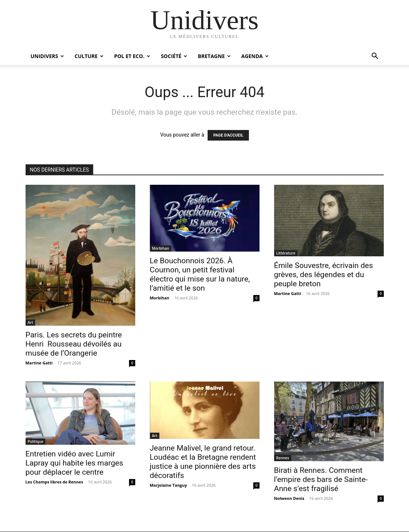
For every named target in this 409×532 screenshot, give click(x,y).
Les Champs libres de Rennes (54, 482)
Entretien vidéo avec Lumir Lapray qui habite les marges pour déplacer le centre (74, 463)
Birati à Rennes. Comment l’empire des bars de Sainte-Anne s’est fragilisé (321, 479)
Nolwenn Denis (289, 498)
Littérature (286, 253)
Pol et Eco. (132, 56)
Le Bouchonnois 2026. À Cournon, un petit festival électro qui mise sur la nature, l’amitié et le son (200, 274)
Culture (89, 56)
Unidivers (48, 56)
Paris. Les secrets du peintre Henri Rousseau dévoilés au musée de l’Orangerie (74, 344)
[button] (375, 57)
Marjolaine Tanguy (168, 485)
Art (31, 322)
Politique (36, 441)
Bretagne (214, 56)
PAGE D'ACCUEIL (228, 135)
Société (174, 56)
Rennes (283, 458)
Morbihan (161, 248)
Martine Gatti (39, 363)
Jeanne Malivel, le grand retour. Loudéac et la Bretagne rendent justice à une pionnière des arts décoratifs (203, 462)
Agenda (255, 56)
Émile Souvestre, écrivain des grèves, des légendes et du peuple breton (324, 275)
